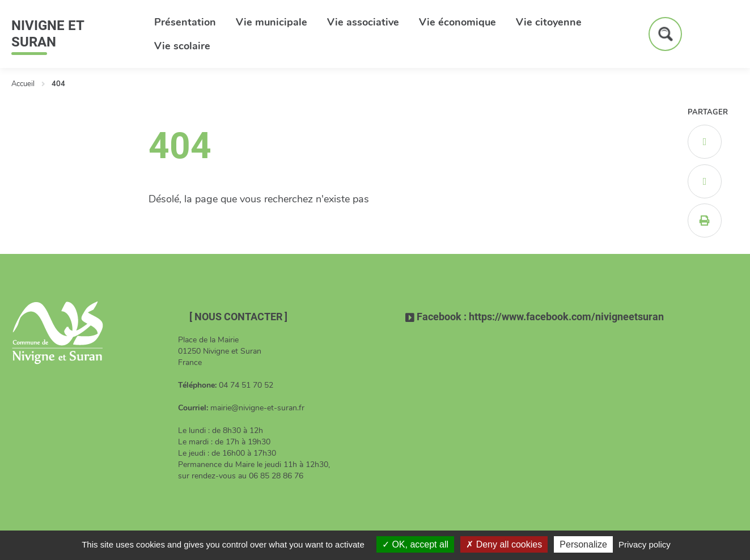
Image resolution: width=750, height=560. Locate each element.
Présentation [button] (185, 22)
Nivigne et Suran (48, 34)
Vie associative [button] (363, 22)
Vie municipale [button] (272, 22)
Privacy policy (645, 544)
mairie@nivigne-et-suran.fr (257, 408)
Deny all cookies (504, 544)
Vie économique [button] (457, 22)
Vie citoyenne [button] (549, 22)
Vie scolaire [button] (182, 46)
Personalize (583, 544)
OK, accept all (415, 544)
